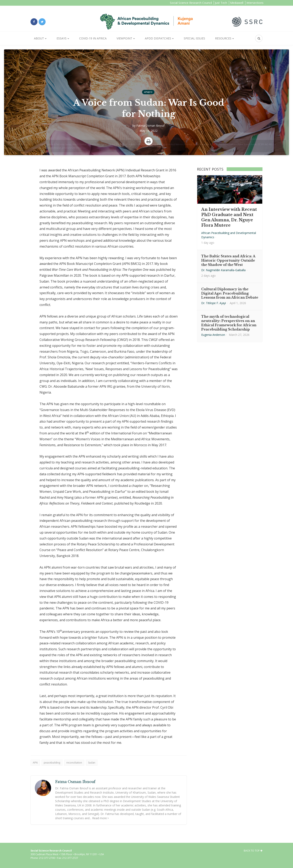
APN (35, 763)
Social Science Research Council (191, 3)
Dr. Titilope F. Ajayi (214, 303)
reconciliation (74, 763)
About (39, 38)
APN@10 (148, 92)
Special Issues (194, 38)
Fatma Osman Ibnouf (150, 126)
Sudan (92, 763)
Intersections (255, 3)
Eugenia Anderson (213, 335)
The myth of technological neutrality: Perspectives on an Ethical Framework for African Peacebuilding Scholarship (229, 323)
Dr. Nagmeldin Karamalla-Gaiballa (223, 270)
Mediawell (237, 3)
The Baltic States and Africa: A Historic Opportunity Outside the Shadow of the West (228, 260)
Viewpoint (124, 38)
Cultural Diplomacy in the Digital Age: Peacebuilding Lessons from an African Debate (230, 293)
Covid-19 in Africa (93, 38)
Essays (62, 38)
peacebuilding (52, 763)
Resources (223, 38)
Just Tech (221, 3)
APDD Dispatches (158, 38)
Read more (100, 818)
